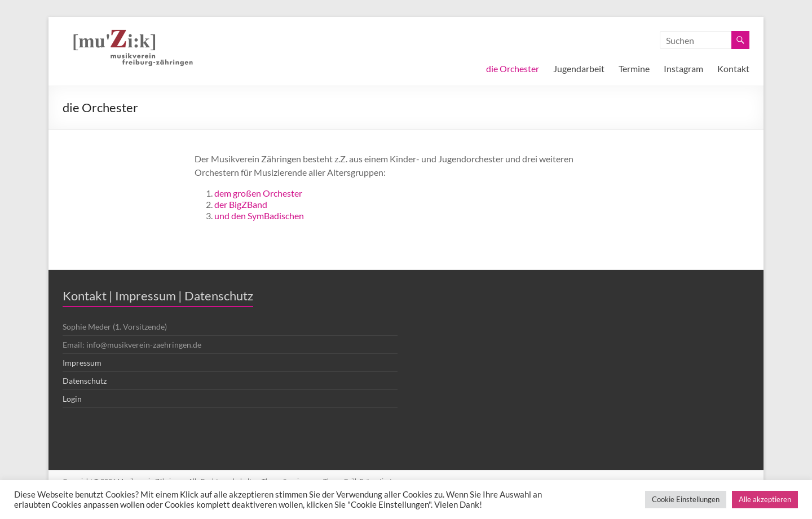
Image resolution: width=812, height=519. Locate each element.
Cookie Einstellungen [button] (686, 499)
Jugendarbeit (579, 68)
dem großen (239, 193)
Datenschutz (85, 381)
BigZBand (248, 204)
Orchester (283, 193)
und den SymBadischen (259, 216)
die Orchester (513, 68)
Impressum (82, 363)
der (222, 204)
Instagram (683, 68)
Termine (634, 68)
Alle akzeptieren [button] (765, 499)
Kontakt (733, 68)
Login (72, 399)
